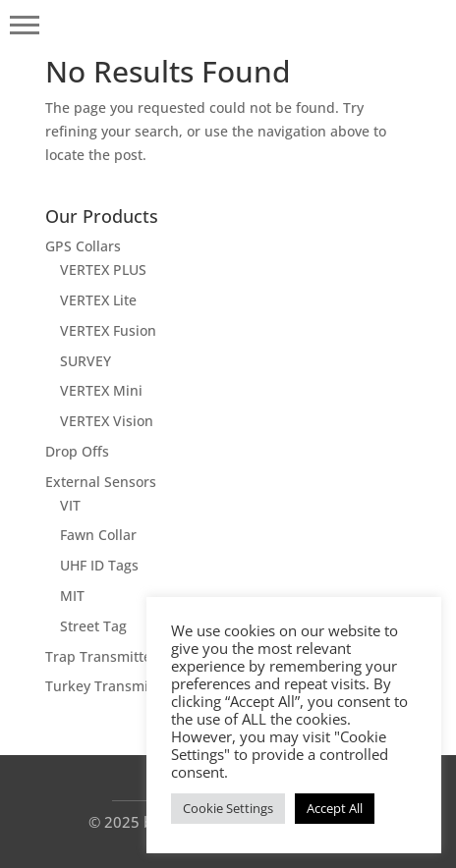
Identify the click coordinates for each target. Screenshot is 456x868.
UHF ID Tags (99, 565)
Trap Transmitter (101, 656)
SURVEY (85, 361)
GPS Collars (83, 246)
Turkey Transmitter (109, 686)
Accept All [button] (335, 808)
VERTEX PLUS (103, 270)
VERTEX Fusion (108, 330)
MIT (72, 596)
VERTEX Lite (98, 300)
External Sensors (101, 482)
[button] (25, 25)
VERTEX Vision (107, 421)
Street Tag (93, 626)
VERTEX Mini (101, 390)
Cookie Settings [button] (228, 808)
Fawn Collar (98, 535)
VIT (70, 505)
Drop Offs (77, 451)
